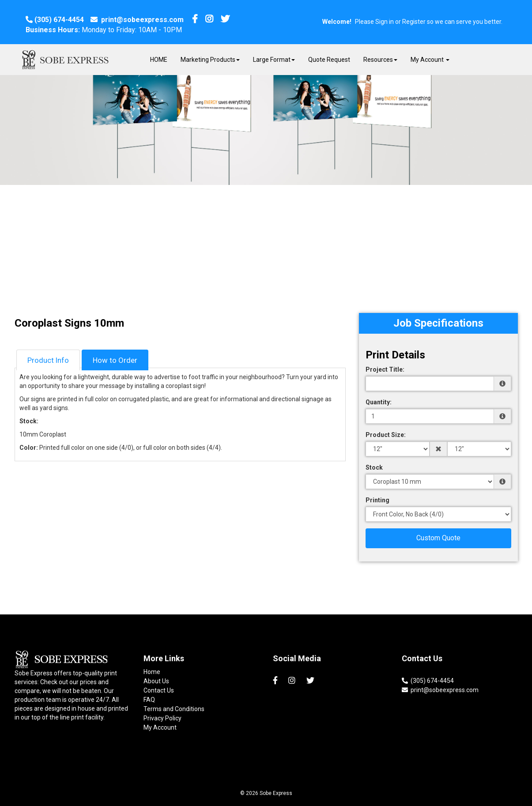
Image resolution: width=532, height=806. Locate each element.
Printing (377, 500)
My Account (160, 727)
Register (414, 22)
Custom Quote (438, 538)
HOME (159, 60)
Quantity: (379, 402)
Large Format (274, 60)
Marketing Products (210, 60)
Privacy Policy (162, 718)
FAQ (149, 700)
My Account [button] (430, 60)
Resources (380, 60)
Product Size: (386, 435)
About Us (156, 681)
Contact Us (159, 690)
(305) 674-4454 (55, 20)
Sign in (385, 22)
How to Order (115, 360)
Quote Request (329, 60)
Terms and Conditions (174, 709)
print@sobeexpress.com (137, 20)
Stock (374, 467)
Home (152, 672)
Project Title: (385, 369)
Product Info (48, 360)
